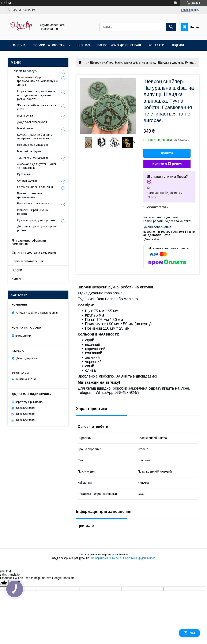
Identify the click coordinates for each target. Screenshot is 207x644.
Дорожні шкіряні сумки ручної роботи (37, 228)
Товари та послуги (49, 45)
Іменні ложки (25, 128)
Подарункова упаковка (33, 145)
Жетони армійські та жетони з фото (37, 107)
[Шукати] (171, 27)
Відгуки (178, 45)
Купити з (167, 164)
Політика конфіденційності (139, 558)
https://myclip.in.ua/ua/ (29, 402)
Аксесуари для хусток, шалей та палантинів (37, 166)
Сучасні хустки (27, 181)
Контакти (156, 45)
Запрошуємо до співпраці (119, 45)
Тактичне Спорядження (32, 158)
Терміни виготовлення (27, 261)
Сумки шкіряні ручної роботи (36, 220)
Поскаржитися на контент (106, 558)
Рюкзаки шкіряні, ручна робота (32, 212)
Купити (167, 153)
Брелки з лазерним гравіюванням (30, 195)
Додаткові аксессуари (32, 122)
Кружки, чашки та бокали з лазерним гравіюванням (35, 137)
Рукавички (24, 174)
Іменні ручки (25, 116)
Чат (189, 633)
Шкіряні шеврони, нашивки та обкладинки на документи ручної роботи (36, 95)
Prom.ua (123, 554)
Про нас (83, 45)
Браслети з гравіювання (33, 203)
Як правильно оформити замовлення (29, 242)
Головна (18, 45)
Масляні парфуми (29, 151)
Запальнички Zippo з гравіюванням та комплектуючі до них (37, 81)
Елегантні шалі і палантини (35, 187)
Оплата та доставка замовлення (35, 253)
